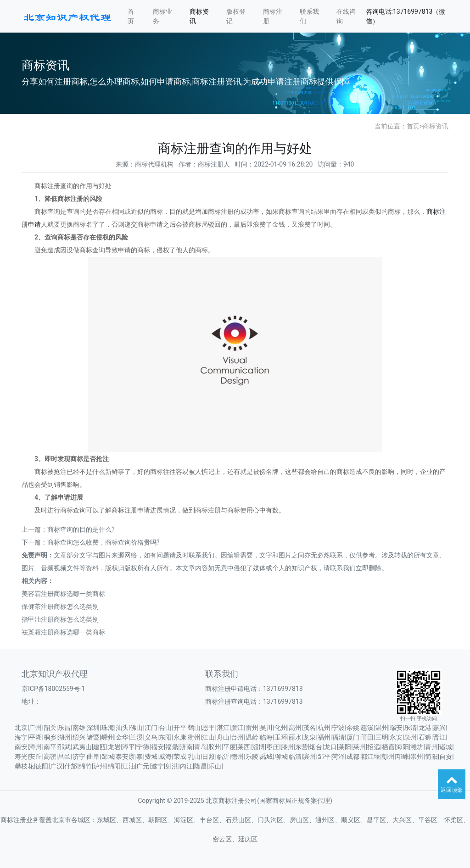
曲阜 (93, 757)
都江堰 (370, 757)
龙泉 (309, 737)
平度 (229, 747)
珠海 (108, 728)
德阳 (42, 766)
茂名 (309, 728)
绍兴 (79, 737)
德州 (237, 757)
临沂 (223, 757)
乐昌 (64, 728)
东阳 (165, 737)
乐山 (215, 766)
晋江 (439, 737)
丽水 (295, 737)
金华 (122, 737)
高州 (295, 728)
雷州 (252, 728)
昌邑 (64, 757)
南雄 (79, 728)
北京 (21, 728)
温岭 (252, 737)
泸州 (100, 766)
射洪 (172, 766)
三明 (382, 737)
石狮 (425, 737)
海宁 (21, 737)
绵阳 (114, 766)
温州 (382, 728)
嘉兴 (439, 728)
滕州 (287, 747)
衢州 (194, 737)
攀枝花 (24, 766)
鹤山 (194, 728)
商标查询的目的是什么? (81, 529)
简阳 (431, 757)
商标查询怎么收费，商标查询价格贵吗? (104, 542)
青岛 (201, 747)
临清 (295, 757)
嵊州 (108, 737)
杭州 (324, 728)
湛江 (223, 728)
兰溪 (136, 737)
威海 (165, 757)
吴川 (266, 728)
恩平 (208, 728)
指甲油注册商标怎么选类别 (60, 619)
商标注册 (273, 16)
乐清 (410, 728)
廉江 (237, 728)
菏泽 (338, 757)
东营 (302, 747)
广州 (35, 728)
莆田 (367, 737)
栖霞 (388, 747)
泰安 (122, 757)
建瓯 (100, 747)
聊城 (281, 757)
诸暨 (93, 737)
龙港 (425, 728)
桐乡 (50, 737)
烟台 (316, 747)
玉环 (281, 737)
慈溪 (367, 728)
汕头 (122, 728)
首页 (131, 16)
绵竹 (85, 766)
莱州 (359, 747)
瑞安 (396, 728)
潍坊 (417, 747)
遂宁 (157, 766)
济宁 (79, 757)
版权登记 (236, 16)
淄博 (258, 747)
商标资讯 (199, 16)
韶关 (50, 728)
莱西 (244, 747)
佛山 (136, 728)
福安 (157, 747)
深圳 (93, 728)
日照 (208, 757)
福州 (324, 737)
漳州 (35, 747)
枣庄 (273, 747)
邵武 (64, 747)
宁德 (143, 747)
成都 (353, 757)
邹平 (324, 757)
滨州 (309, 757)
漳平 (129, 747)
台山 (165, 728)
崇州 (417, 757)
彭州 (388, 757)
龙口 (330, 747)
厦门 (353, 737)
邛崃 (403, 757)
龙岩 (114, 747)
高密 (50, 757)
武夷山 (82, 747)
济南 (186, 747)
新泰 (136, 757)
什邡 (71, 766)
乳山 (194, 757)
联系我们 (309, 16)
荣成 (180, 757)
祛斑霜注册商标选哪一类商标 (63, 632)
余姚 (353, 728)
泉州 (410, 737)
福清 (338, 737)
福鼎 (172, 747)
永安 (396, 737)
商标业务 (162, 16)
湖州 (64, 737)
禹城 (266, 757)
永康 (180, 737)
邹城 (108, 757)
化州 (281, 728)
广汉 (56, 766)
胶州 (215, 747)
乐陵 (252, 757)
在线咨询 (346, 16)
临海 (266, 737)
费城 (151, 757)
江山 (208, 737)
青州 (431, 747)
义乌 (151, 737)
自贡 (446, 757)
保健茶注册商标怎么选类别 (60, 606)
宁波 (338, 728)
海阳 (403, 747)
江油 (129, 766)
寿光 (21, 757)
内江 (186, 766)
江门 (151, 728)
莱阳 (345, 747)
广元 (143, 766)
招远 (374, 747)
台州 (237, 737)
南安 (21, 747)
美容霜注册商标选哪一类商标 (63, 594)
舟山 (223, 737)
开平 (180, 728)
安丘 (35, 757)
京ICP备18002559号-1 (53, 689)
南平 (50, 747)
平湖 (35, 737)
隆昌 (201, 766)
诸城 (446, 747)
